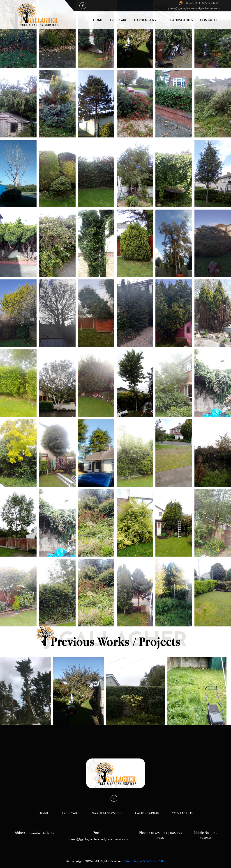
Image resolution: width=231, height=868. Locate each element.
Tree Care (118, 20)
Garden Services (149, 20)
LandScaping (182, 20)
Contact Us (210, 20)
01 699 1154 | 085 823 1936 (202, 3)
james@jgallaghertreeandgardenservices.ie (194, 8)
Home (98, 20)
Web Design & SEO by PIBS (145, 861)
